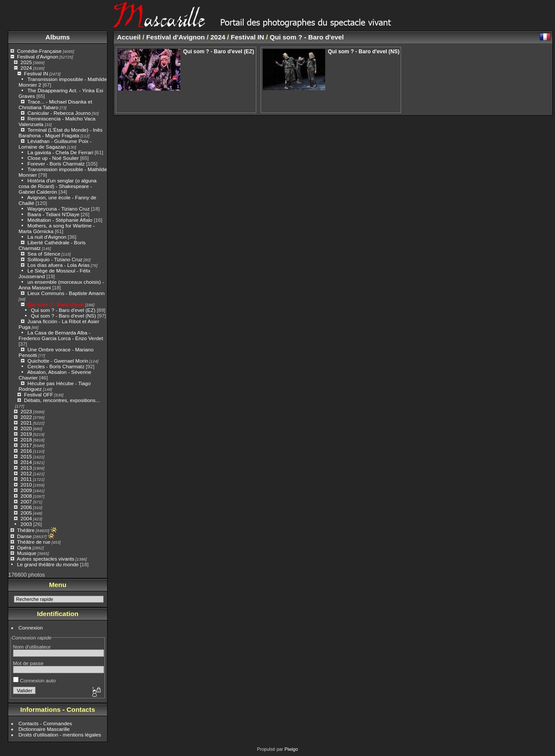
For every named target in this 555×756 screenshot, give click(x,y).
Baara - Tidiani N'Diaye (53, 214)
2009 (26, 490)
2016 (26, 451)
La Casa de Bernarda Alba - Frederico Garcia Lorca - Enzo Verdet (61, 335)
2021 (26, 423)
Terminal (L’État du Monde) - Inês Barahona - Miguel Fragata (61, 133)
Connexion (31, 628)
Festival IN (36, 73)
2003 (26, 524)
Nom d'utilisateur (32, 647)
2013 (26, 468)
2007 (26, 501)
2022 (26, 417)
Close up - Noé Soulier (53, 158)
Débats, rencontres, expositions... (62, 400)
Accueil (129, 37)
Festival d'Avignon (38, 57)
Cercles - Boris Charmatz (56, 366)
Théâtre (26, 530)
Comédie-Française (39, 51)
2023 (26, 411)
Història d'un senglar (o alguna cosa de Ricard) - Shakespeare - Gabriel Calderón (58, 186)
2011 (26, 479)
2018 (26, 440)
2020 (26, 428)
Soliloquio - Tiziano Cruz (55, 259)
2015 (26, 456)
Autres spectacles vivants (46, 559)
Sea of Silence (44, 254)
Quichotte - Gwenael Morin (58, 361)
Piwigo (291, 749)
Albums (58, 37)
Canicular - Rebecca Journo (59, 113)
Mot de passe (28, 663)
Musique (26, 553)
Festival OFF (38, 394)
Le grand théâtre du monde (48, 564)
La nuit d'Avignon (47, 237)
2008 (26, 496)
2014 (26, 462)
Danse (24, 536)
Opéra (24, 547)
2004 (26, 518)
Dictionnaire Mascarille (44, 729)
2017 (26, 445)
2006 (26, 507)
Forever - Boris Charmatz (56, 164)
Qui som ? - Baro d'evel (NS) (63, 316)
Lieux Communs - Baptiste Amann (66, 293)
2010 (26, 485)
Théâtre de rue (34, 542)
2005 (26, 513)
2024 (26, 68)
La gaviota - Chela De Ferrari (60, 152)
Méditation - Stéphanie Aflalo (60, 220)
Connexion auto (34, 680)
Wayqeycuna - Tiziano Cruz (58, 209)
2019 (26, 434)
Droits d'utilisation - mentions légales (60, 735)
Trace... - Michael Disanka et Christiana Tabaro (55, 104)
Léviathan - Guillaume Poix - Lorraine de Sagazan (55, 144)
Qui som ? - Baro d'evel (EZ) (63, 310)
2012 (26, 473)
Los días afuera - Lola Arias (58, 265)
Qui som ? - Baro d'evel (56, 304)
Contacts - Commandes (46, 723)
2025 (26, 62)
